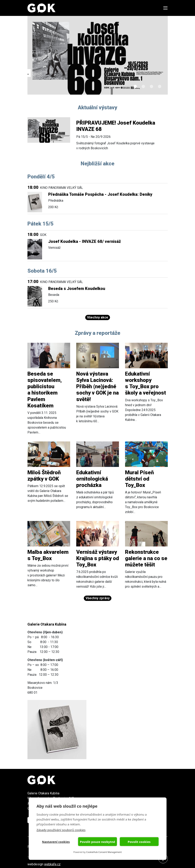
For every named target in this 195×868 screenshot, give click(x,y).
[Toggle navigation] (164, 8)
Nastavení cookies (56, 842)
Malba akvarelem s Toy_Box (48, 555)
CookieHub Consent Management (104, 852)
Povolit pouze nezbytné (97, 842)
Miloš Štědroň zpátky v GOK (44, 476)
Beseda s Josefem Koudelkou (77, 289)
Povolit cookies (139, 842)
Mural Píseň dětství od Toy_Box (139, 479)
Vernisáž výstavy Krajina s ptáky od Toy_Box (98, 558)
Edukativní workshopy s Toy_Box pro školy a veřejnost (145, 383)
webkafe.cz (52, 864)
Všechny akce (98, 317)
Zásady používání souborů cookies (61, 830)
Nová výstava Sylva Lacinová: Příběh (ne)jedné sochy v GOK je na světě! (97, 386)
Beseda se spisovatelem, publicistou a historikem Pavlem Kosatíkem (45, 390)
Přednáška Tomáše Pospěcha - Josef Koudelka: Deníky (100, 194)
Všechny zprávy (98, 598)
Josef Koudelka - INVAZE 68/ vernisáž (84, 241)
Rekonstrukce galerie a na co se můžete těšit (146, 558)
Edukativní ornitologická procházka (92, 479)
